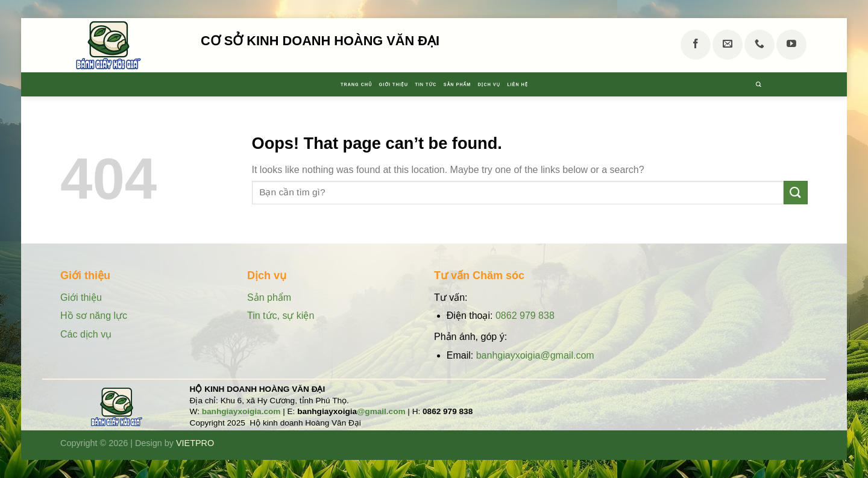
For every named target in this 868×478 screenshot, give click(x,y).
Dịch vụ (540, 84)
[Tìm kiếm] (801, 84)
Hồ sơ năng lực (95, 316)
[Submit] (796, 193)
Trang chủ (282, 84)
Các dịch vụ (86, 334)
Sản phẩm (479, 84)
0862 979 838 (525, 316)
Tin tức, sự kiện (281, 316)
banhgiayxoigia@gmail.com (535, 355)
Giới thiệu (355, 84)
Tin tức (418, 84)
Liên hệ (596, 84)
